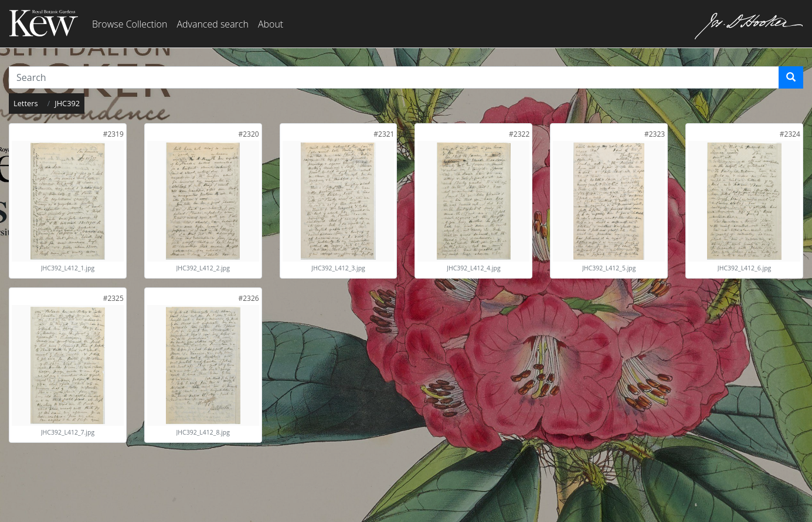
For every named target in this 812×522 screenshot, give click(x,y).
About (271, 24)
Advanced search (212, 24)
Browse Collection (130, 24)
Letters (26, 103)
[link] (113, 134)
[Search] (791, 77)
